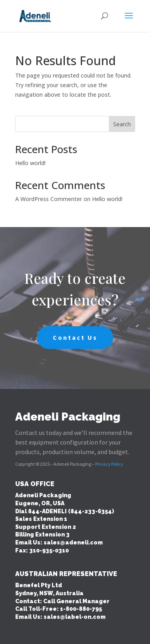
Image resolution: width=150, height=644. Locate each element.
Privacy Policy (109, 464)
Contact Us (75, 337)
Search (122, 124)
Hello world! (30, 163)
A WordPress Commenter (49, 199)
